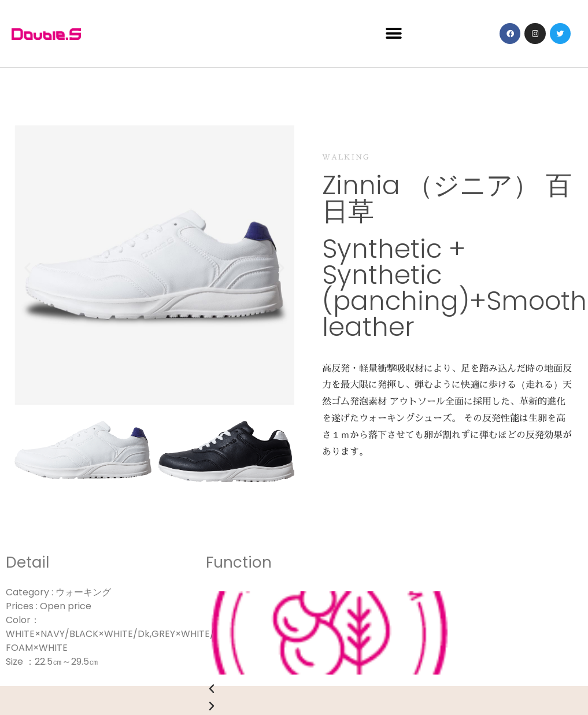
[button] (394, 34)
